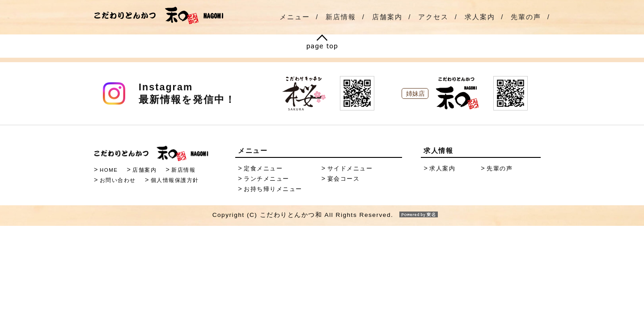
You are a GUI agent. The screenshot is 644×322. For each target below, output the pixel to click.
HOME (109, 170)
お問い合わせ (118, 180)
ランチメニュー (267, 179)
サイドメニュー (350, 168)
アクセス (433, 17)
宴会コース (344, 179)
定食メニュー (263, 168)
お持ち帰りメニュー (273, 189)
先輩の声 (526, 17)
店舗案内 (387, 17)
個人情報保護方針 (175, 180)
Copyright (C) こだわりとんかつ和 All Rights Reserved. (322, 215)
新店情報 (341, 17)
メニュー (295, 17)
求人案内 (480, 17)
